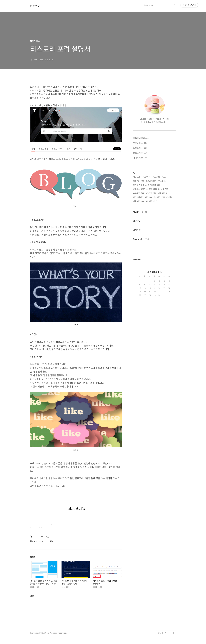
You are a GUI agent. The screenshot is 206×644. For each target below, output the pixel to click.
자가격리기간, (138, 197)
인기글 (144, 212)
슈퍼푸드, (165, 189)
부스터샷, (162, 181)
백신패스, (157, 197)
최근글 (136, 212)
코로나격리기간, (169, 197)
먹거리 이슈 (140, 158)
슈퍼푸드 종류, (139, 193)
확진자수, (149, 197)
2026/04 (154, 272)
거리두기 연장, (139, 181)
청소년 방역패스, (159, 177)
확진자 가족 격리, (140, 185)
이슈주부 (35, 6)
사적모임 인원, (151, 193)
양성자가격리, (154, 189)
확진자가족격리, (154, 185)
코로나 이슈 (140, 143)
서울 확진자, (163, 193)
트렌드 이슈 (140, 148)
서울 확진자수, (139, 201)
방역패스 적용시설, (140, 189)
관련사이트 (162, 633)
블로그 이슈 (140, 153)
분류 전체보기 (141, 138)
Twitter (149, 239)
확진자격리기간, (152, 201)
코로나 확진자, (151, 181)
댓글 (32, 596)
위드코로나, (138, 177)
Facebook (138, 239)
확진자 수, (147, 177)
